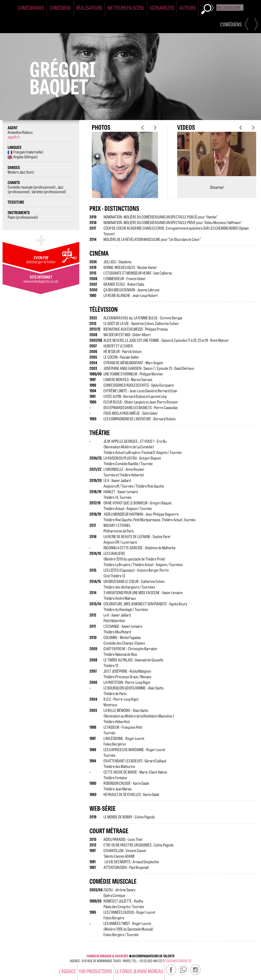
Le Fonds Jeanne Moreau (139, 971)
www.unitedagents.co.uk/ (41, 281)
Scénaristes (162, 8)
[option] (125, 169)
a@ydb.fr (14, 137)
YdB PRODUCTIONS (95, 971)
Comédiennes (31, 8)
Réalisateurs (89, 8)
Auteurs (188, 8)
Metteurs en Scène (126, 8)
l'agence (67, 971)
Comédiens (60, 8)
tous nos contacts (177, 961)
